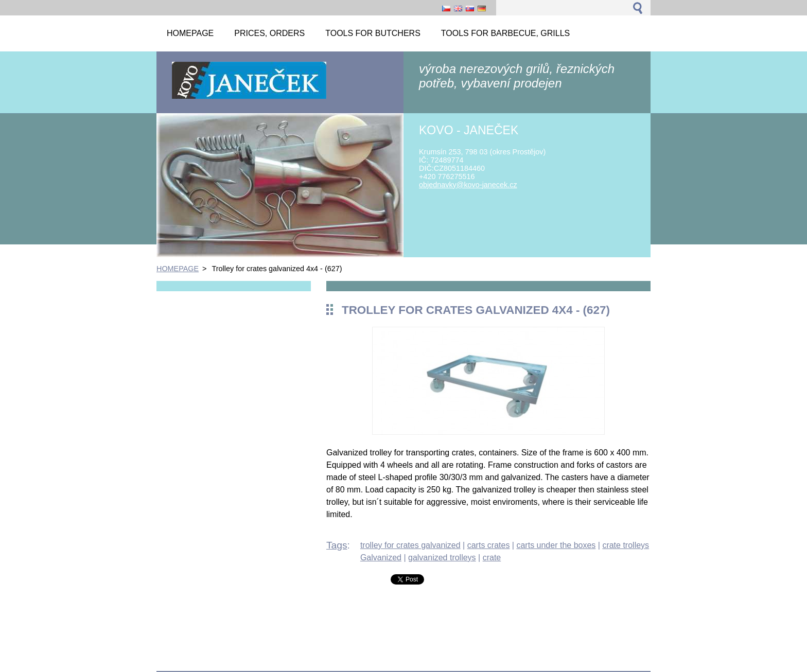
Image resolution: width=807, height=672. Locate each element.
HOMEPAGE (178, 269)
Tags (337, 545)
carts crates (489, 545)
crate (492, 558)
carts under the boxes (556, 545)
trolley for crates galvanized (410, 545)
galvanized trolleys (442, 558)
